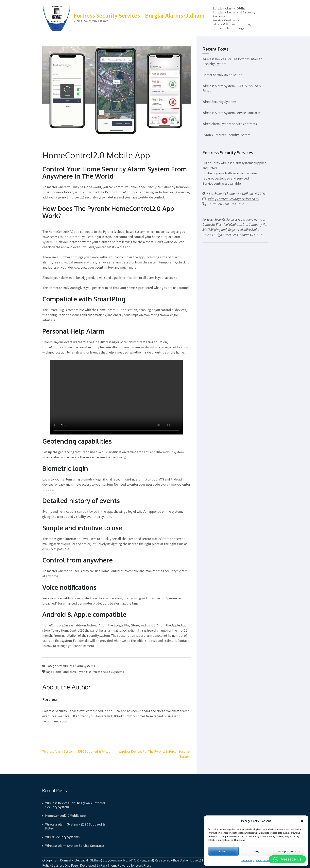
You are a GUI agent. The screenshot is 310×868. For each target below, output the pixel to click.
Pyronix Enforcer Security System (226, 135)
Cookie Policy (247, 860)
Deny (256, 851)
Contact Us (221, 28)
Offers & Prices (224, 24)
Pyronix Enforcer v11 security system (82, 197)
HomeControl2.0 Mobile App (222, 75)
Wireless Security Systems (106, 672)
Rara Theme (109, 865)
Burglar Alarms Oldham (231, 8)
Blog (247, 24)
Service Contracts (226, 20)
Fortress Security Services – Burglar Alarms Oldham (139, 15)
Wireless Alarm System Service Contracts (231, 113)
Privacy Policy (263, 860)
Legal (242, 28)
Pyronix (82, 672)
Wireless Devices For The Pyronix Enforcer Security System (75, 805)
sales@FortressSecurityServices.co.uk (233, 199)
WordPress (143, 865)
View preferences (289, 851)
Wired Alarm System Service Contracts (230, 124)
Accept (223, 851)
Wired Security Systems (219, 102)
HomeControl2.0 (65, 672)
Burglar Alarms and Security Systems (234, 14)
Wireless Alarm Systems (79, 666)
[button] (302, 821)
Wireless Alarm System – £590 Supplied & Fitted (76, 751)
